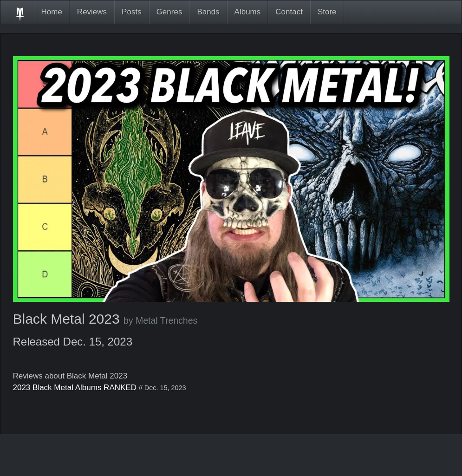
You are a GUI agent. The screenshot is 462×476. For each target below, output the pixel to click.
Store (327, 12)
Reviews (92, 12)
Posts (132, 12)
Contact (289, 12)
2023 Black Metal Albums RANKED (75, 388)
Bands (208, 12)
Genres (169, 12)
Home (52, 12)
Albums (248, 12)
